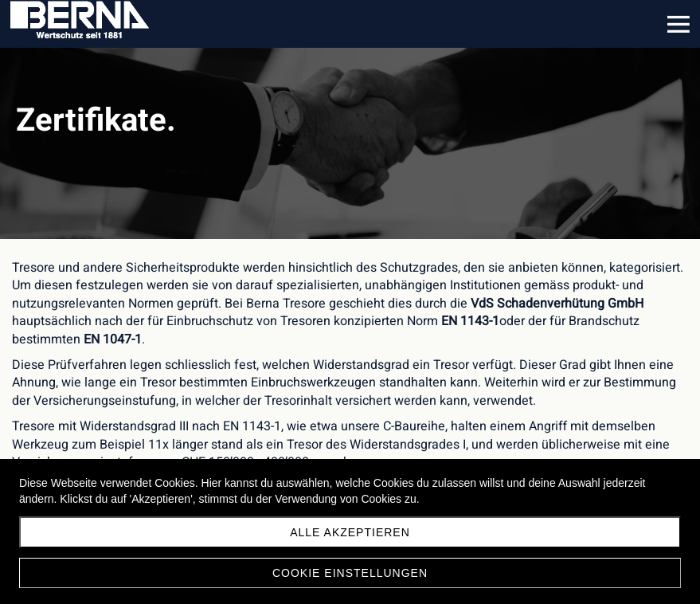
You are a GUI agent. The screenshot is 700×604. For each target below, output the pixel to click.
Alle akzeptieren (350, 532)
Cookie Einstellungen (350, 573)
